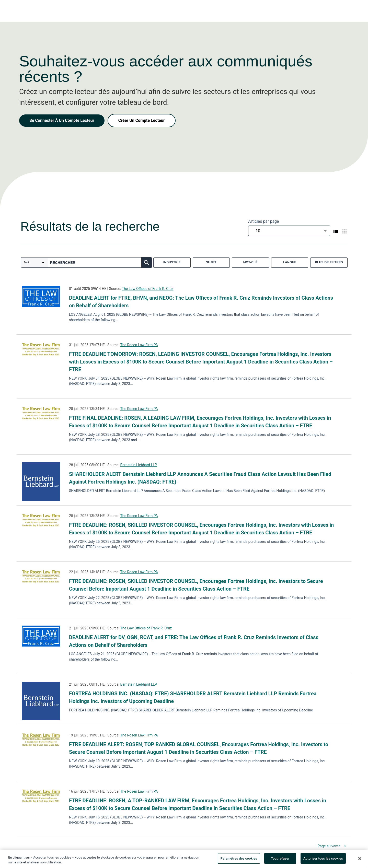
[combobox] (289, 231)
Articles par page (264, 221)
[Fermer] (360, 860)
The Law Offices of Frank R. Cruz (148, 289)
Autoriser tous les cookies (323, 860)
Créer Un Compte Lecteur (142, 120)
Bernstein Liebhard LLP (139, 465)
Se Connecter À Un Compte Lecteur (62, 120)
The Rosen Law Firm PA (139, 345)
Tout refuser (280, 860)
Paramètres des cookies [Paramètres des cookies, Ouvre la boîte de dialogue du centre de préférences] (239, 860)
